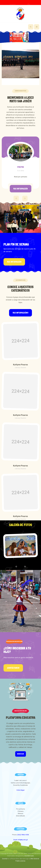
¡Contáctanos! (13, 668)
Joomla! (5, 859)
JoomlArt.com (29, 856)
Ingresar (21, 754)
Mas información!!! (20, 313)
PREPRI (21, 167)
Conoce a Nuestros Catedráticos (20, 289)
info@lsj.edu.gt (23, 840)
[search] (31, 27)
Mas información (20, 189)
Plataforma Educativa (21, 718)
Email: (16, 840)
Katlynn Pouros (20, 365)
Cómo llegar (21, 790)
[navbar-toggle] (37, 27)
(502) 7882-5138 (23, 835)
